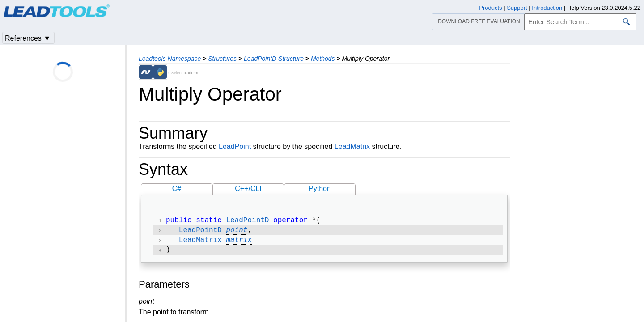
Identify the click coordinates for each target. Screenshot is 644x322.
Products (490, 8)
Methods (323, 59)
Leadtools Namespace (170, 59)
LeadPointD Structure (274, 59)
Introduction (547, 8)
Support (517, 8)
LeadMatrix (352, 146)
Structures (222, 59)
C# (177, 189)
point (237, 232)
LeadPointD (247, 221)
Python (320, 189)
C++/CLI (248, 189)
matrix (239, 243)
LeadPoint (235, 146)
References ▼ (28, 38)
